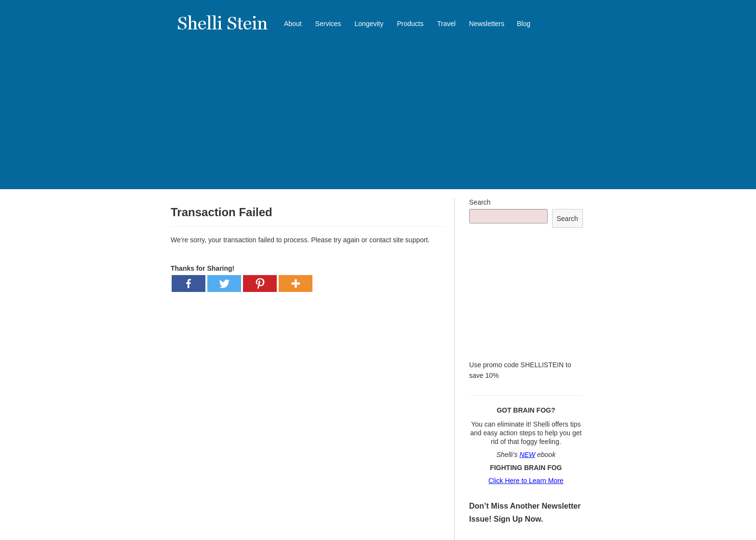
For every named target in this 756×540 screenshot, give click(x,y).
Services (328, 24)
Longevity (369, 24)
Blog (524, 24)
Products (410, 24)
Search (480, 202)
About (293, 24)
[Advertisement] (378, 122)
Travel (446, 24)
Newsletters (487, 24)
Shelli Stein (229, 29)
